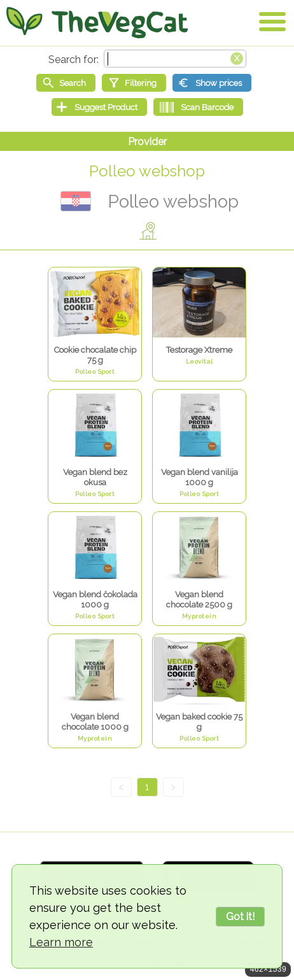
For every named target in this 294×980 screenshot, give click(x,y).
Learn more (61, 942)
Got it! (240, 917)
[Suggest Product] (99, 107)
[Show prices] (212, 83)
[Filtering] (134, 83)
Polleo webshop (147, 171)
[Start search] (66, 83)
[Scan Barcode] (198, 107)
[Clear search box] (237, 57)
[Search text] (175, 59)
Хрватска (76, 201)
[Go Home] (97, 22)
